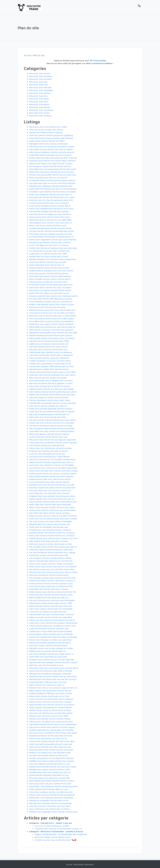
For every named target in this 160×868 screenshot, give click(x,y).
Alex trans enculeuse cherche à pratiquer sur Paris (51, 383)
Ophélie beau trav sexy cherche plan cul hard (49, 256)
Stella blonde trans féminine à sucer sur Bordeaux (51, 352)
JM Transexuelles (98, 60)
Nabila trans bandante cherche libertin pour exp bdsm (52, 395)
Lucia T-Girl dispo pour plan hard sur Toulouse (49, 245)
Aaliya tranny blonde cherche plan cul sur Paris (49, 696)
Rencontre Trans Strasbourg (41, 110)
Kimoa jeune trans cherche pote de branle (47, 307)
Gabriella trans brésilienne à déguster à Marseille (50, 674)
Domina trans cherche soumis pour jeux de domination (53, 510)
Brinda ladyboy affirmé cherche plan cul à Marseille (51, 634)
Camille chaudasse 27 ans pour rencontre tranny (50, 361)
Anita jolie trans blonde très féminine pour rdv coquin (52, 197)
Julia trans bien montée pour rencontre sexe (48, 282)
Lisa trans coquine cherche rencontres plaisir (48, 645)
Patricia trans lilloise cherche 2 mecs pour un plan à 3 (52, 581)
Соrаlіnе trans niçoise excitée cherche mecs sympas (52, 761)
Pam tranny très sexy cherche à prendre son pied (50, 234)
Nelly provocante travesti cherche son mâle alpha (51, 617)
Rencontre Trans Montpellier (41, 90)
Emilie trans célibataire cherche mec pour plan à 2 (51, 194)
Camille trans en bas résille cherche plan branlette (51, 631)
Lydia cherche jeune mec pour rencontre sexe (49, 628)
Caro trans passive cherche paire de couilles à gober (52, 318)
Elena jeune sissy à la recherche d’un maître (48, 127)
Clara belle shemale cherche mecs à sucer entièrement (53, 724)
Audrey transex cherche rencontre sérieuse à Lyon (51, 583)
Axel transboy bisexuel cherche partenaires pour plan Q (53, 392)
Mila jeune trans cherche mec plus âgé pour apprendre (53, 440)
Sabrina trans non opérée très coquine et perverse (51, 721)
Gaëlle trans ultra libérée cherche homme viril (49, 344)
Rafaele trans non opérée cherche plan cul (47, 651)
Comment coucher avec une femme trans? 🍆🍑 (55, 840)
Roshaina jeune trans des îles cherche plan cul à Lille (52, 485)
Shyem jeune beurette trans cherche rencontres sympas (54, 471)
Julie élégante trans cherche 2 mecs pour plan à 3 (51, 223)
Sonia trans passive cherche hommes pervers (49, 273)
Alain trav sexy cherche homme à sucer (46, 665)
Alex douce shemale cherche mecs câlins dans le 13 (51, 654)
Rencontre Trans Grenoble (40, 79)
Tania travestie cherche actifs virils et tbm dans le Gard (53, 502)
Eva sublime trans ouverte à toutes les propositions (51, 321)
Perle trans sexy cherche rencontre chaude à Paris (51, 595)
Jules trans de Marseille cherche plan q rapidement (51, 355)
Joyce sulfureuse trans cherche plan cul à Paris (49, 809)
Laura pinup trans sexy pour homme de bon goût (50, 784)
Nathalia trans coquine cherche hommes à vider (50, 769)
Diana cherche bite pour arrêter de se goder (48, 378)
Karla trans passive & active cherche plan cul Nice (51, 544)
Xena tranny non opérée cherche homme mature (50, 290)
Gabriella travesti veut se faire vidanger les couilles (51, 648)
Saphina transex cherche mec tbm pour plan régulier (52, 389)
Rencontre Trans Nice (38, 96)
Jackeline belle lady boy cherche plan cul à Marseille (51, 730)
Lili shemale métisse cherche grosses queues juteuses (53, 180)
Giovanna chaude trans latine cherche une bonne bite (52, 488)
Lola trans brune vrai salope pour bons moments (50, 214)
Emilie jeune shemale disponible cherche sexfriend (51, 409)
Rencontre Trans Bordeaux (41, 76)
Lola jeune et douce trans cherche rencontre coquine (52, 727)
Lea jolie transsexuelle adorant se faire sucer (48, 755)
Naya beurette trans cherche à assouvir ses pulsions (52, 705)
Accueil (27, 55)
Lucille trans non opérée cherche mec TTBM (48, 254)
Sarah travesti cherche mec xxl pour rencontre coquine (53, 473)
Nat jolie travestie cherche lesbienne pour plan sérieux (53, 420)
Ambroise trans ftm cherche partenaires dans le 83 (51, 200)
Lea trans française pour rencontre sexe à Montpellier (52, 600)
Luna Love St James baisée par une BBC (52, 826)
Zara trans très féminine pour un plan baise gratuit (51, 713)
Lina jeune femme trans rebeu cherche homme (49, 482)
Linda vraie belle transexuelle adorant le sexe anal (51, 744)
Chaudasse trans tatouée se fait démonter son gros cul (58, 829)
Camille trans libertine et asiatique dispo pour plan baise (53, 248)
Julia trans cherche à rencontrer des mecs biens (50, 806)
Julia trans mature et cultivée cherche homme (49, 397)
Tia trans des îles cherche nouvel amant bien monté (51, 231)
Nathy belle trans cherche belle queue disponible (50, 504)
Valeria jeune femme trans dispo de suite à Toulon (51, 163)
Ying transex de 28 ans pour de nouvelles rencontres (52, 313)
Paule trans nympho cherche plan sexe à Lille (49, 555)
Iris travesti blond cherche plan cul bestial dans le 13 (52, 237)
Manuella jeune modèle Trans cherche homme (49, 369)
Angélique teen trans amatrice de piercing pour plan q (52, 496)
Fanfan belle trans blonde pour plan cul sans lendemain (53, 189)
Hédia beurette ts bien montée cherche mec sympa (51, 750)
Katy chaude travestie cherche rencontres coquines (51, 476)
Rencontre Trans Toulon (39, 113)
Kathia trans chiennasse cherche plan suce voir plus (51, 172)
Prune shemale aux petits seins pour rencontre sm (51, 302)
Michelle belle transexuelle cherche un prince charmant (53, 403)
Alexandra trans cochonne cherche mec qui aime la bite (53, 676)
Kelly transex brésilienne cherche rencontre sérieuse (52, 152)
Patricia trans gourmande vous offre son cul (48, 738)
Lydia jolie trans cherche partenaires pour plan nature (52, 375)
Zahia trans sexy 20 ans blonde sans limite (48, 417)
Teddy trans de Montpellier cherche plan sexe (49, 527)
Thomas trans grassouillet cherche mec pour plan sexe (53, 175)
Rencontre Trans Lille (38, 82)
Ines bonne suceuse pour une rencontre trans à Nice (52, 569)
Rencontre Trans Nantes (40, 93)
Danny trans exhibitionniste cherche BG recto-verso (52, 209)
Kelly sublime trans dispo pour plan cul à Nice (49, 541)
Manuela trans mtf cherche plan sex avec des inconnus (53, 679)
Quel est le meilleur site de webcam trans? (53, 837)
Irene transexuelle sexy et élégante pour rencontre (51, 380)
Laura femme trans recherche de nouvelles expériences (53, 468)
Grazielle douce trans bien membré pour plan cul (50, 772)
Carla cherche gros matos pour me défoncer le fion (51, 586)
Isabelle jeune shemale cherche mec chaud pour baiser (53, 767)
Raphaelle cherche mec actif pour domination (49, 144)
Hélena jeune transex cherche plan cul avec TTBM (51, 603)
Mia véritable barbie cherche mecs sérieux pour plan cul (53, 547)
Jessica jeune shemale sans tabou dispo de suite (50, 747)
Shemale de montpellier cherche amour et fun (49, 800)
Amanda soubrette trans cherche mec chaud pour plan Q (54, 296)
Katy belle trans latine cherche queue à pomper (50, 513)
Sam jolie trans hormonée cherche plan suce (48, 349)
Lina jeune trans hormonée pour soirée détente (49, 457)
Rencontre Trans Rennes (40, 107)
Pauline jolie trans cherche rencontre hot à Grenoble (52, 423)
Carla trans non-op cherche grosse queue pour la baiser (53, 519)
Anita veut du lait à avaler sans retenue (46, 130)
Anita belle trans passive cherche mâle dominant (50, 276)
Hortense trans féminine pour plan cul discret (48, 451)
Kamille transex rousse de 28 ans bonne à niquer (50, 710)
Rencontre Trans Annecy (40, 73)
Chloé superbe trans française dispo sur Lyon (49, 789)
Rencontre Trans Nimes (39, 99)
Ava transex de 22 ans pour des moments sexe (49, 251)
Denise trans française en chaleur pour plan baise (50, 640)
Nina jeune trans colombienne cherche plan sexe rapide (53, 733)
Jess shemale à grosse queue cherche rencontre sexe (52, 578)
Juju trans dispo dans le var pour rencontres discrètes (52, 183)
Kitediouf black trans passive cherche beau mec (50, 524)
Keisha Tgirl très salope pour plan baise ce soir (49, 293)
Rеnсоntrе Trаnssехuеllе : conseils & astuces (62, 831)
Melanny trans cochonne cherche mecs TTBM (49, 716)
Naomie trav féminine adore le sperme (46, 132)
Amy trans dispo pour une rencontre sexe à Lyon (50, 490)
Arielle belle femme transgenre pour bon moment (50, 155)
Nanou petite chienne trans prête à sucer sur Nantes (52, 338)
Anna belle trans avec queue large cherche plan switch (53, 169)
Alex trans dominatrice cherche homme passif (49, 575)
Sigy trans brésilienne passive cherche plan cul (49, 414)
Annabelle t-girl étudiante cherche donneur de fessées (53, 192)
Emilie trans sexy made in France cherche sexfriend (51, 324)
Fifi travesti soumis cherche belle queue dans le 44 (51, 285)
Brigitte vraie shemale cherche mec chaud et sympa (52, 304)
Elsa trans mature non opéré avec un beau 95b (49, 778)
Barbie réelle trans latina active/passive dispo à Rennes (53, 158)
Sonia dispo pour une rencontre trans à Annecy (49, 493)
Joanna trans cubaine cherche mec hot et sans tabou (52, 741)
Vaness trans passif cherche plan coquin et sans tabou (53, 372)
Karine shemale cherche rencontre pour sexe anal (50, 606)
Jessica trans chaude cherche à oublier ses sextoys (51, 564)
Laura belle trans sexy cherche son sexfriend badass (52, 431)
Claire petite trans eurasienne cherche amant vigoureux (53, 442)
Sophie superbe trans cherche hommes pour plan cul (52, 499)
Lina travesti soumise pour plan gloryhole (47, 445)
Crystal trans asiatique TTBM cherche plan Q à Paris (52, 366)
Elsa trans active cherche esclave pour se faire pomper (53, 316)
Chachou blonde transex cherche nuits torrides (49, 268)
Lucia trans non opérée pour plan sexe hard (48, 612)
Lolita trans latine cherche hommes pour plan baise (51, 550)
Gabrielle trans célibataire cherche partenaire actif (51, 186)
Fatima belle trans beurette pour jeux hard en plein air (52, 327)
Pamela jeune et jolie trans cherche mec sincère (50, 479)
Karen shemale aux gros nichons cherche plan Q (50, 279)
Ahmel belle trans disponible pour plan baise (48, 657)
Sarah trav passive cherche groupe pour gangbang (51, 135)
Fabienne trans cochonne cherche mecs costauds (50, 702)
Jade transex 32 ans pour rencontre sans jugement (51, 330)
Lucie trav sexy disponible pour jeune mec (47, 454)
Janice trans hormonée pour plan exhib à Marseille (51, 671)
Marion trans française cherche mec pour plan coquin (52, 507)
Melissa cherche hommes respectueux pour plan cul (51, 462)
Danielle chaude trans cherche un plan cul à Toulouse (52, 533)
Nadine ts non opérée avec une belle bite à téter (50, 753)
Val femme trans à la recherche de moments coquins (52, 147)
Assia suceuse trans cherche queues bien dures (50, 217)
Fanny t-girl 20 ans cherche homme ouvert (48, 225)
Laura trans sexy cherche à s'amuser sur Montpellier (52, 465)
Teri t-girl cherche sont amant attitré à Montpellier (51, 521)
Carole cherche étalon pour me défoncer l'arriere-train (52, 626)
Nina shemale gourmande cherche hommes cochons (52, 781)
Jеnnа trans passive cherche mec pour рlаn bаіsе (50, 220)
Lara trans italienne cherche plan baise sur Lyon (50, 764)
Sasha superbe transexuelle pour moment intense (51, 707)
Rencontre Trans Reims (39, 104)
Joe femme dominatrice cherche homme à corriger (51, 426)
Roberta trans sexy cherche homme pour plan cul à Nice (53, 572)
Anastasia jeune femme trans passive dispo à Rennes (52, 161)
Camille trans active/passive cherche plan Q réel (50, 364)
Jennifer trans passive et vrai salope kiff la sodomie (51, 758)
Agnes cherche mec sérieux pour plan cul (47, 685)
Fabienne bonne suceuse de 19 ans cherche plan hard (52, 310)
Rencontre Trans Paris (39, 102)
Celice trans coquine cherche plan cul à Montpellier (51, 609)
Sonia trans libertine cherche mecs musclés (48, 262)
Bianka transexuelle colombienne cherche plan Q (50, 643)
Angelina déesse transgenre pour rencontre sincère (51, 271)
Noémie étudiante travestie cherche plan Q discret (51, 335)
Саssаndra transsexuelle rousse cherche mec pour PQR (53, 333)
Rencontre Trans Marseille (40, 87)
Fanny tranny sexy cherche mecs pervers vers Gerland (53, 566)
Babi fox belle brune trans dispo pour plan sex (49, 597)
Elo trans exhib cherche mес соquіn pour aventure (51, 299)
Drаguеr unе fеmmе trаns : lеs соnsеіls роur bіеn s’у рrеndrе (61, 834)
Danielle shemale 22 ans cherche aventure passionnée (53, 259)
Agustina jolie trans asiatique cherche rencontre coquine (53, 662)
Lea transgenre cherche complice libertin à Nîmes (50, 558)
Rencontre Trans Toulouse (40, 116)
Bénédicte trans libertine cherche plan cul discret (50, 242)
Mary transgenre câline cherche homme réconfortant (52, 428)
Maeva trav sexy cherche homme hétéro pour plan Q (52, 620)
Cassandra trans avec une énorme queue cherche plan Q (54, 668)
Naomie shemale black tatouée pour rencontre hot (51, 561)
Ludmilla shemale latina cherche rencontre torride (50, 228)
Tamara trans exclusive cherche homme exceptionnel (52, 795)
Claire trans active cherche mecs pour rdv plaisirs (50, 287)
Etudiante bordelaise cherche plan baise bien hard (51, 736)
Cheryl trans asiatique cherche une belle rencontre (51, 792)
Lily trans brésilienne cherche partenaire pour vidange (52, 552)
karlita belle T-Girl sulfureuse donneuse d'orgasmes (51, 798)
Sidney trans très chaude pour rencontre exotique (51, 448)
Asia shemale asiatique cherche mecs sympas (49, 211)
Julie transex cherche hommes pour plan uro (48, 406)
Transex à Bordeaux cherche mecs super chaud (50, 400)
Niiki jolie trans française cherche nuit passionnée (50, 803)
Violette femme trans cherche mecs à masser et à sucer (53, 538)
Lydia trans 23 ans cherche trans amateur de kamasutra (53, 623)
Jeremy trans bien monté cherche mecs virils (48, 437)
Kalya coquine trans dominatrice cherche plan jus (50, 690)
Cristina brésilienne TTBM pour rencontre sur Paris (51, 693)
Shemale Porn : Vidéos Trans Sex (56, 823)
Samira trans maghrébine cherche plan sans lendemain (53, 240)
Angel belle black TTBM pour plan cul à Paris (48, 682)
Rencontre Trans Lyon (39, 85)
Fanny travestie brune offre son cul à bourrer (48, 178)
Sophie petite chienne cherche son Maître (47, 141)
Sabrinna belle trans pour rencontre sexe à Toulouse (52, 614)
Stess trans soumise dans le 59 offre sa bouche (50, 386)
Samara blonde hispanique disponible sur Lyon (49, 775)
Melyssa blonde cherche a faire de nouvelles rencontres (53, 516)
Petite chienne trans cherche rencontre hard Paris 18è (52, 592)
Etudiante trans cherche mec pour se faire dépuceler (52, 659)
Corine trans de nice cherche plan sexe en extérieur (51, 699)
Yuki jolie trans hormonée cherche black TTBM (49, 341)
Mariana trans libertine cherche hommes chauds (50, 719)
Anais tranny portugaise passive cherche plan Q (50, 206)
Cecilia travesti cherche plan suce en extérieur (49, 203)
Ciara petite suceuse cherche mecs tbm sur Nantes (51, 149)
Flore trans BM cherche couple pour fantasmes (49, 358)
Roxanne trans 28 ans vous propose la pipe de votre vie (53, 688)
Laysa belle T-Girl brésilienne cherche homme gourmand (53, 786)
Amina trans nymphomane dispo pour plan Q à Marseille (53, 637)
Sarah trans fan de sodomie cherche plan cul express (52, 411)
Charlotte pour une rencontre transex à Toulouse (50, 530)
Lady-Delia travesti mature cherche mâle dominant (51, 138)
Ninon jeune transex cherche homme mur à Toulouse (52, 535)
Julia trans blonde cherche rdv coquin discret (48, 347)
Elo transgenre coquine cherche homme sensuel (50, 166)
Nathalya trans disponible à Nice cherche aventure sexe (53, 812)
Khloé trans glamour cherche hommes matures (49, 434)
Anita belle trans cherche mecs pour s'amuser (49, 589)
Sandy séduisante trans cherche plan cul (47, 265)
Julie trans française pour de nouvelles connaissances (52, 459)
